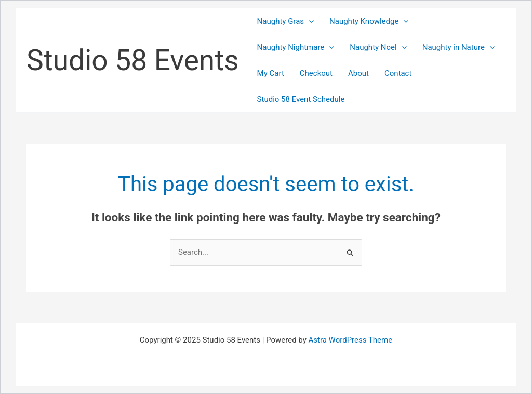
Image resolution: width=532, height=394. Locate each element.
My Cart (271, 73)
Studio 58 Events (133, 60)
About (358, 73)
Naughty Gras (285, 21)
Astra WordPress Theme (350, 340)
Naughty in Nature (458, 47)
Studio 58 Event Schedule (301, 99)
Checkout (316, 73)
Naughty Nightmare (296, 47)
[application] (309, 21)
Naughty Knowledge (369, 21)
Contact (398, 73)
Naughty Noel (378, 47)
